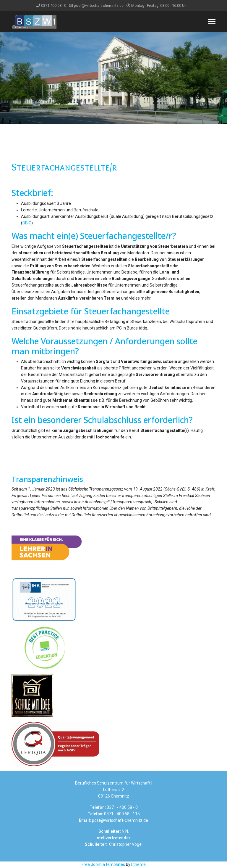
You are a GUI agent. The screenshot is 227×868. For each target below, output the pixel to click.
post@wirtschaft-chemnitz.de (99, 5)
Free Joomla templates (103, 864)
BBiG (27, 223)
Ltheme (138, 864)
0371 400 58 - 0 (54, 5)
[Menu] (212, 22)
